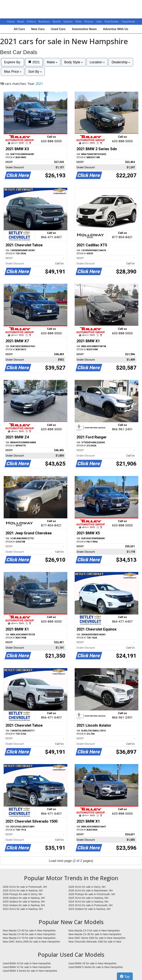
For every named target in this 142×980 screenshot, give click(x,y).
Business (44, 22)
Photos (89, 22)
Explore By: (13, 62)
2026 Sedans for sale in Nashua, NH (24, 898)
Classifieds (128, 22)
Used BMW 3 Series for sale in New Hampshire (30, 971)
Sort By (35, 72)
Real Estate (112, 22)
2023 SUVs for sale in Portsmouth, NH (91, 905)
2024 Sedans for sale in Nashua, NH (24, 905)
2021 (34, 62)
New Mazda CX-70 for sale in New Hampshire (29, 938)
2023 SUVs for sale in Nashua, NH (23, 909)
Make (52, 62)
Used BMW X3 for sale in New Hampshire (27, 963)
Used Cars (58, 29)
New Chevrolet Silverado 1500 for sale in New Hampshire (95, 942)
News (21, 22)
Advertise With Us (116, 29)
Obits (79, 22)
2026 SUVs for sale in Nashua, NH (23, 891)
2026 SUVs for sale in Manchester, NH (91, 891)
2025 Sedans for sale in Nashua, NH (24, 902)
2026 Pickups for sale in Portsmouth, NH (92, 894)
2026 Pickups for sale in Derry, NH (23, 894)
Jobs (99, 22)
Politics (31, 22)
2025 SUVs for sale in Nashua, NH (88, 898)
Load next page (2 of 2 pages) (71, 861)
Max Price (13, 72)
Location (97, 62)
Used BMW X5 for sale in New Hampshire (92, 963)
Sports (57, 22)
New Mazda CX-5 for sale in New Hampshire (94, 931)
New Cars (38, 29)
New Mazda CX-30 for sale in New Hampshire (95, 934)
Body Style (73, 62)
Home (11, 22)
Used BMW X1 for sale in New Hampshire (27, 967)
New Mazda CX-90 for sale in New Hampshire (29, 934)
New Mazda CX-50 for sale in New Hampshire (29, 931)
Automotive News (84, 29)
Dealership (121, 62)
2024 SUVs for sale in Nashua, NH (88, 902)
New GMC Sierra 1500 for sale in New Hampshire (97, 938)
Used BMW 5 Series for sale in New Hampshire (96, 967)
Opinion (68, 22)
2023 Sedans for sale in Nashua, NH (89, 909)
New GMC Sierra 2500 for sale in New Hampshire (31, 942)
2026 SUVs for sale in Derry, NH (87, 887)
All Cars (19, 29)
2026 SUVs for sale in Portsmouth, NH (25, 887)
